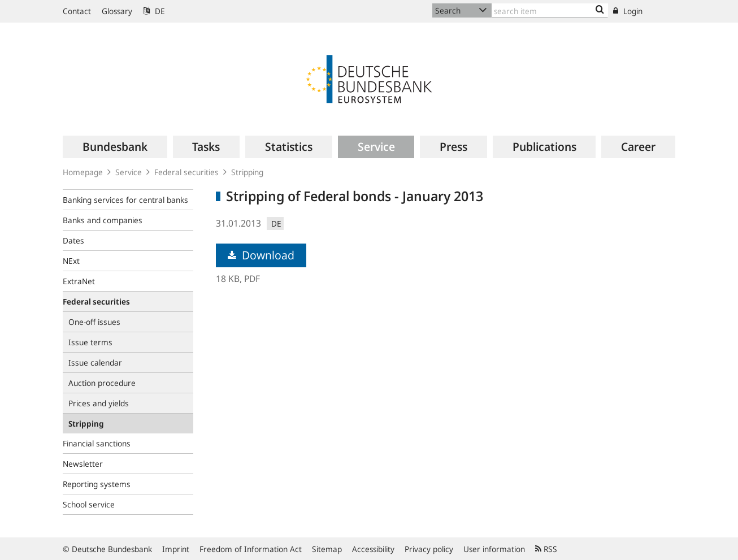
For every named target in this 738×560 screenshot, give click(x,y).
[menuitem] (115, 147)
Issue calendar (95, 363)
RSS (546, 549)
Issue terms (90, 342)
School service (89, 504)
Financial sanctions (97, 443)
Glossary (117, 11)
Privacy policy (429, 549)
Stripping (247, 172)
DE (154, 11)
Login (628, 11)
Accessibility (373, 549)
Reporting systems (97, 484)
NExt (71, 261)
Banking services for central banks (125, 200)
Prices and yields (99, 403)
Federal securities (186, 172)
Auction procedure (102, 383)
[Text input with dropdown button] (550, 10)
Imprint (176, 549)
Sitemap (327, 549)
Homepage (83, 172)
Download (261, 255)
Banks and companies (103, 220)
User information (494, 549)
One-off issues (94, 322)
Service (129, 172)
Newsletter (83, 464)
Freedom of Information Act (251, 549)
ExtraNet (79, 281)
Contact (77, 11)
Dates (73, 240)
